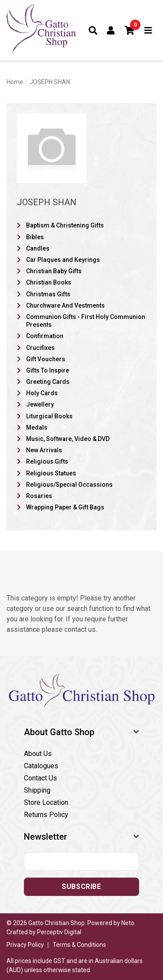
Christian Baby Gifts (54, 271)
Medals (37, 427)
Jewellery (40, 404)
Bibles (35, 237)
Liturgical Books (49, 416)
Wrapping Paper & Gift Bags (65, 507)
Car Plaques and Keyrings (63, 260)
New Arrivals (44, 450)
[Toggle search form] (93, 31)
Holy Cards (42, 393)
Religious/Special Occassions (69, 485)
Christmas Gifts (48, 294)
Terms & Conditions (79, 945)
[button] (130, 31)
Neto (128, 923)
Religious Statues (51, 473)
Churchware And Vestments (65, 305)
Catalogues (41, 766)
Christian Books (49, 282)
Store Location (46, 802)
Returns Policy (46, 815)
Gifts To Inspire (48, 370)
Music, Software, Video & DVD (68, 439)
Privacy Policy (25, 945)
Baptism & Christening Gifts (65, 225)
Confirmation (45, 336)
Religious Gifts (47, 461)
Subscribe (81, 887)
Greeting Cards (48, 382)
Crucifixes (40, 348)
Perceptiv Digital (59, 932)
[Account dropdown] (111, 31)
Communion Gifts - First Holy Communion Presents (86, 321)
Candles (38, 248)
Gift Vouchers (46, 359)
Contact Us (40, 778)
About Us (38, 754)
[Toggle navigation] (148, 31)
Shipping (37, 790)
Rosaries (39, 496)
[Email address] (81, 861)
